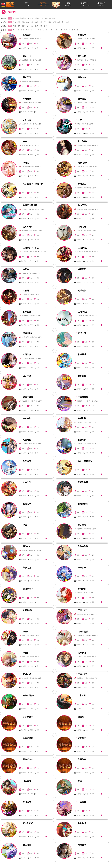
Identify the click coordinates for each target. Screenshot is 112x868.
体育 (54, 22)
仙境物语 (81, 653)
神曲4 (24, 653)
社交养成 (45, 18)
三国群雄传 (82, 397)
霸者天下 (26, 77)
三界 (79, 120)
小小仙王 (81, 568)
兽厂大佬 (81, 56)
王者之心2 (81, 248)
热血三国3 (26, 227)
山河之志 (81, 227)
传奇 (14, 22)
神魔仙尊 (81, 35)
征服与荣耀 (82, 482)
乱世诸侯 (81, 291)
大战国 (25, 291)
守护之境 (26, 568)
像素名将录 (27, 610)
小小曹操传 (27, 717)
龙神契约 (81, 738)
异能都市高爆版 (29, 205)
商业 (63, 22)
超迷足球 (26, 504)
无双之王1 (81, 163)
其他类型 (52, 18)
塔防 (41, 26)
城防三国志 (27, 397)
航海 (59, 22)
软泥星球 (81, 354)
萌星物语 (26, 845)
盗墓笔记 (81, 269)
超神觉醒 (81, 376)
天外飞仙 (26, 120)
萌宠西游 (81, 525)
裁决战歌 (81, 440)
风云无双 (26, 440)
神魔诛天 (81, 184)
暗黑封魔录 (27, 333)
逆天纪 (80, 717)
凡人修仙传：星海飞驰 (32, 184)
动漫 (37, 22)
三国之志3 (81, 610)
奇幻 (41, 22)
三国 (19, 22)
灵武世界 (26, 35)
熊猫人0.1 (26, 546)
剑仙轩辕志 (27, 759)
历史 (46, 22)
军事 (50, 22)
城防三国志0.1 (28, 695)
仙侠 (32, 22)
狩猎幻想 (81, 418)
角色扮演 (16, 18)
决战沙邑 (26, 418)
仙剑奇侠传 (82, 546)
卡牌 (23, 26)
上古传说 (26, 376)
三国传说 (26, 354)
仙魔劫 (25, 269)
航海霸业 (26, 312)
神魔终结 (81, 589)
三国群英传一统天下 (31, 248)
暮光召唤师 (82, 504)
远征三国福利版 (84, 461)
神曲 (79, 781)
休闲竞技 (38, 18)
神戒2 (24, 632)
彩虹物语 (81, 823)
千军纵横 (81, 802)
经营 (37, 26)
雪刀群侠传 (27, 589)
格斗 (28, 26)
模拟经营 (30, 18)
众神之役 (26, 482)
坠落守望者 (27, 738)
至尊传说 (81, 99)
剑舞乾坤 (81, 845)
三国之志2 (81, 674)
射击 (32, 26)
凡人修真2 (81, 141)
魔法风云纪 (27, 823)
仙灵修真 (81, 759)
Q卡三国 (81, 695)
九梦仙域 (26, 461)
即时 (14, 26)
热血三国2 (81, 205)
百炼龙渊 (81, 77)
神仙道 (25, 163)
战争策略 (23, 18)
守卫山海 (81, 333)
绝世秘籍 (26, 781)
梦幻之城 (26, 674)
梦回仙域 (26, 802)
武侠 (28, 22)
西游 (23, 22)
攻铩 (24, 525)
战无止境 (26, 56)
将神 (24, 141)
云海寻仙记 (82, 312)
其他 (68, 22)
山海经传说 (82, 632)
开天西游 (26, 99)
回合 (19, 26)
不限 (10, 18)
